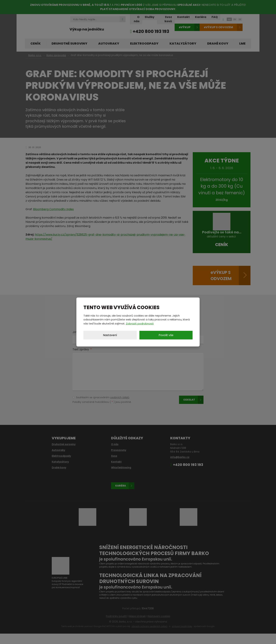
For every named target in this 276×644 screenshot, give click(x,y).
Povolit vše (166, 335)
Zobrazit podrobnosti (140, 323)
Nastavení (110, 335)
